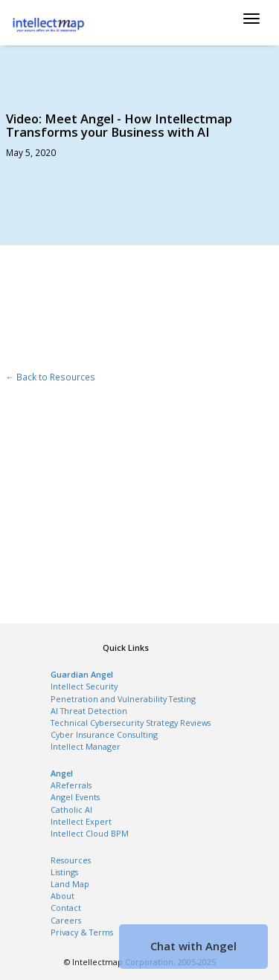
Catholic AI (71, 810)
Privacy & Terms (82, 932)
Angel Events (75, 797)
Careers (66, 921)
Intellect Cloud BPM (90, 834)
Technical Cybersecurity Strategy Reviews (131, 723)
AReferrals (71, 785)
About (62, 896)
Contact (66, 908)
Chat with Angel (193, 946)
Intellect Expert (81, 822)
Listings (64, 872)
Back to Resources (55, 377)
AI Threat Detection (89, 711)
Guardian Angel (82, 675)
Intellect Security (84, 687)
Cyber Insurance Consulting (104, 735)
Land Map (70, 884)
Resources (71, 860)
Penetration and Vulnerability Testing (123, 699)
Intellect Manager (86, 747)
